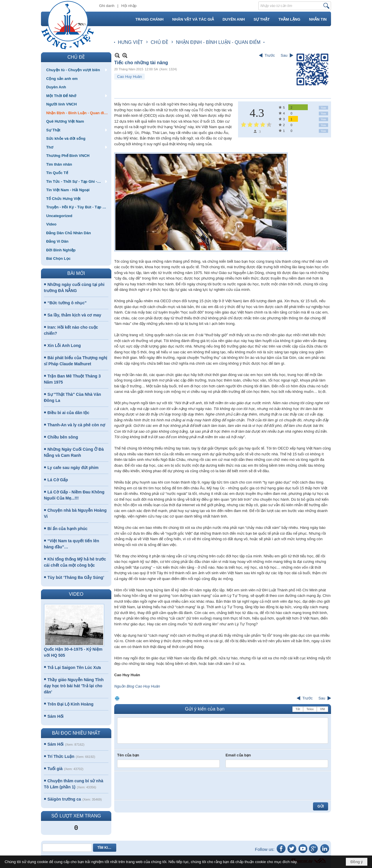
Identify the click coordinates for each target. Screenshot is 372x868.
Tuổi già (55, 769)
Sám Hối (55, 716)
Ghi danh (107, 6)
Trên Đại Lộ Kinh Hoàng (70, 704)
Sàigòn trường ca (64, 799)
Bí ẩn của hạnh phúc (67, 529)
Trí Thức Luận (61, 756)
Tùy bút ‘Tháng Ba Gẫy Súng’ (76, 577)
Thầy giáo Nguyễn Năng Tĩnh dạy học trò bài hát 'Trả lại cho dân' (74, 686)
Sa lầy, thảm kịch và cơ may (74, 315)
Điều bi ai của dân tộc (68, 413)
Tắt (298, 709)
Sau (284, 55)
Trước (270, 55)
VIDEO (76, 594)
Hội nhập (129, 6)
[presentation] (161, 785)
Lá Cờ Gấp (58, 480)
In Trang (117, 698)
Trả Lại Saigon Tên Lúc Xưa (74, 667)
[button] (76, 70)
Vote (323, 108)
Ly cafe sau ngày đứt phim (73, 468)
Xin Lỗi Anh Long (64, 346)
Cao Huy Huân (129, 77)
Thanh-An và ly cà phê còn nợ (76, 425)
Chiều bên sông (63, 437)
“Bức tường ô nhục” (67, 303)
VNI (322, 709)
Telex (310, 709)
